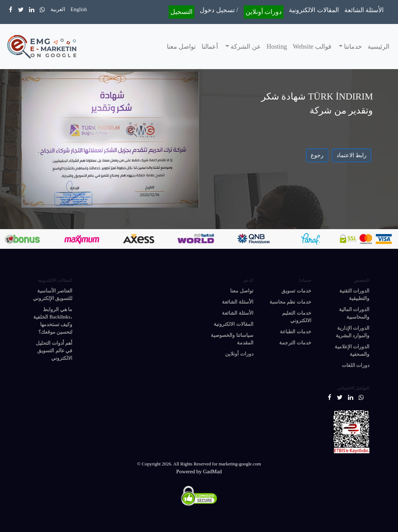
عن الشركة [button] (245, 47)
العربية (58, 9)
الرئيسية (378, 47)
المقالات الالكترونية (314, 10)
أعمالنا (210, 47)
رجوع (317, 155)
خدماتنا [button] (352, 47)
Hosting (277, 47)
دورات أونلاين (264, 12)
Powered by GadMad (199, 471)
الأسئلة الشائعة (364, 10)
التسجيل (181, 12)
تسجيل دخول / (219, 10)
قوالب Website (312, 47)
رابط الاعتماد (351, 155)
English (79, 9)
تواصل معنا (181, 47)
